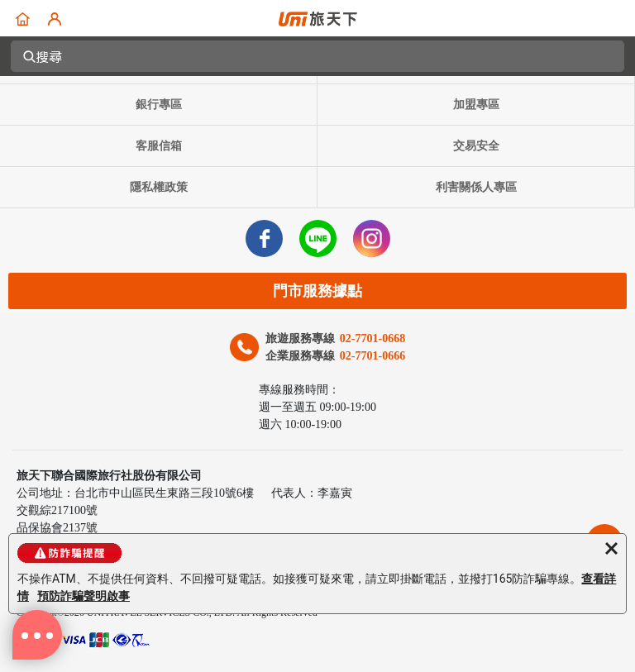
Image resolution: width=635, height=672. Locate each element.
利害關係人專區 (476, 187)
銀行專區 (159, 105)
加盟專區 (476, 105)
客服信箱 (159, 146)
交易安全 (476, 146)
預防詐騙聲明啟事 (84, 596)
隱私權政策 (159, 187)
